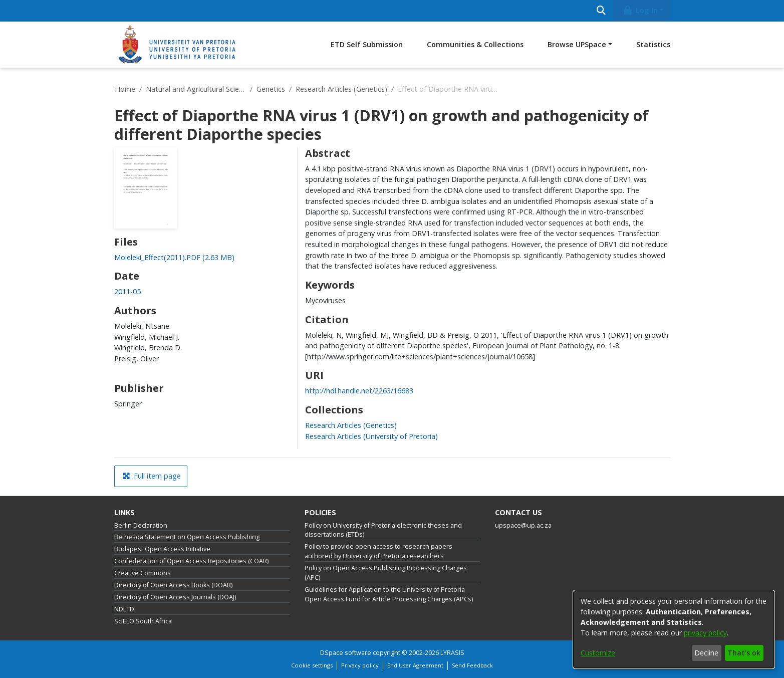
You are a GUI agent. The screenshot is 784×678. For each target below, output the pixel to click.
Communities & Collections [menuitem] (475, 44)
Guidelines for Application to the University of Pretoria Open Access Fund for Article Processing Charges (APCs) (389, 594)
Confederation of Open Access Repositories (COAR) (191, 561)
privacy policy (705, 633)
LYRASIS (452, 653)
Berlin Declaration (141, 525)
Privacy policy (360, 665)
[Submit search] (601, 11)
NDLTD (124, 609)
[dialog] (674, 629)
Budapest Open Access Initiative (162, 549)
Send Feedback (472, 665)
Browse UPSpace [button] (577, 44)
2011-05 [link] (127, 291)
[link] (174, 257)
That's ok (744, 653)
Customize (598, 653)
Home (125, 89)
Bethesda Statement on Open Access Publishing (187, 537)
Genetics (271, 89)
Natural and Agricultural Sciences (196, 89)
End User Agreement (415, 665)
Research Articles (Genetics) (341, 89)
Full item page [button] (152, 476)
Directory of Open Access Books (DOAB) (173, 585)
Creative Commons (143, 573)
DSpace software (346, 653)
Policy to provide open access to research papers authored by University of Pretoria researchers (378, 551)
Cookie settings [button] (312, 665)
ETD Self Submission (367, 44)
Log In (640, 10)
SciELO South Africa (143, 621)
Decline (706, 653)
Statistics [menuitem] (653, 44)
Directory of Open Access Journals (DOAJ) (175, 597)
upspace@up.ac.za (523, 525)
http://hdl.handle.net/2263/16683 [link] (359, 391)
